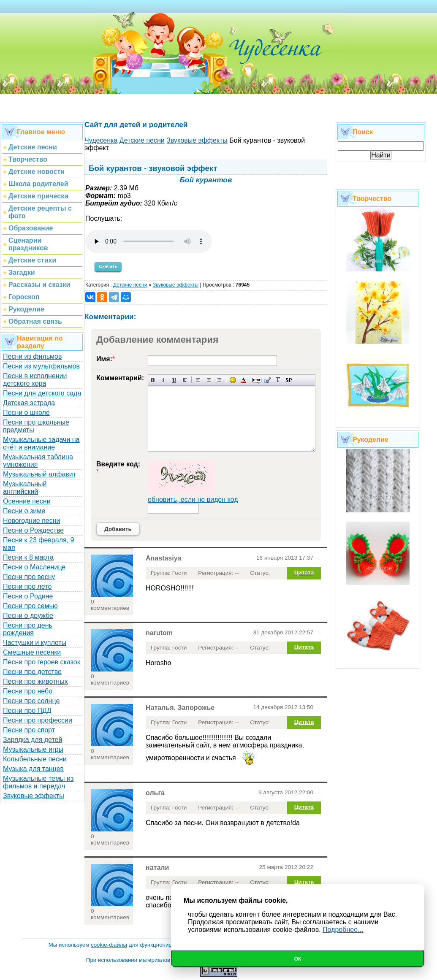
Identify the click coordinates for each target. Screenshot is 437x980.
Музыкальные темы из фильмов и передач (38, 782)
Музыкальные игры (33, 749)
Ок (298, 959)
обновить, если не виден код (193, 499)
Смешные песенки (32, 652)
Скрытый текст (257, 380)
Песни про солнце (31, 701)
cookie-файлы (109, 945)
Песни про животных (35, 681)
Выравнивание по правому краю (219, 380)
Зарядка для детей (33, 740)
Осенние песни (27, 501)
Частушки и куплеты (35, 643)
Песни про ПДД (27, 711)
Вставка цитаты (267, 380)
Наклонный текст (164, 380)
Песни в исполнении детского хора (35, 380)
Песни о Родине (28, 596)
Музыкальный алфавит (39, 474)
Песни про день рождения (28, 629)
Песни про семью (30, 606)
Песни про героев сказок (42, 662)
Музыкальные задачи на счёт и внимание (41, 443)
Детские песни (130, 285)
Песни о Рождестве (33, 530)
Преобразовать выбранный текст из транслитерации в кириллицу (278, 380)
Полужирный (153, 380)
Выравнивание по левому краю (198, 380)
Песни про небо (28, 691)
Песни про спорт (29, 730)
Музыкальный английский (25, 488)
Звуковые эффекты (34, 796)
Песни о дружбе (28, 616)
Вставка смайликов (233, 380)
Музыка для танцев (33, 769)
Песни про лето (27, 586)
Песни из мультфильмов (41, 366)
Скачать (108, 266)
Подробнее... (343, 930)
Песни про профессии (38, 720)
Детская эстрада (29, 403)
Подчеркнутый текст (174, 380)
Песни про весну (29, 577)
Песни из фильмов (33, 356)
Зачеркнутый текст (185, 380)
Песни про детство (32, 672)
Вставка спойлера (289, 380)
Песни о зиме (24, 511)
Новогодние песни (32, 521)
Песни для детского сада (42, 393)
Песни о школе (26, 413)
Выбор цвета (243, 380)
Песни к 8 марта (28, 557)
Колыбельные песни (35, 759)
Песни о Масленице (34, 567)
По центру (209, 380)
